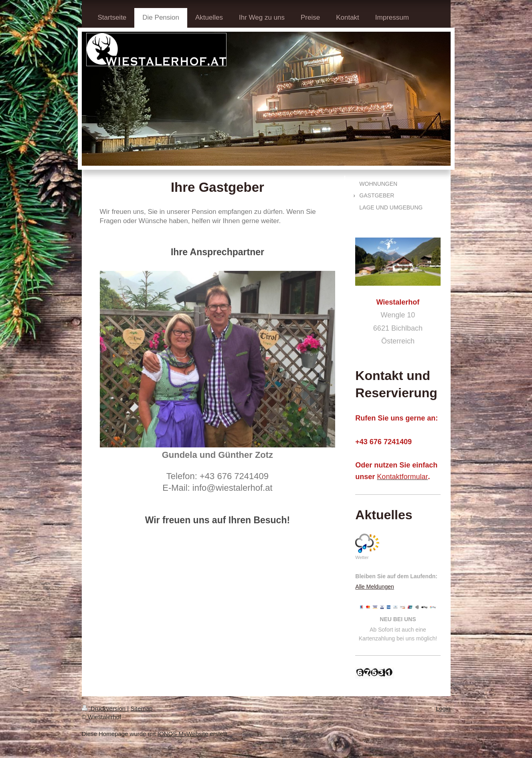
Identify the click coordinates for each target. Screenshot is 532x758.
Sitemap (141, 708)
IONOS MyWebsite (183, 734)
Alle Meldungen (375, 587)
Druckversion (105, 708)
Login (443, 708)
